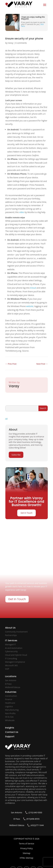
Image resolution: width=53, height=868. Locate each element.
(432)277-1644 (37, 825)
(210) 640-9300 (35, 812)
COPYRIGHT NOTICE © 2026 (26, 839)
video (22, 212)
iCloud (33, 288)
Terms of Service (27, 844)
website (30, 306)
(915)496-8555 (33, 819)
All (7, 419)
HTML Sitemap (26, 858)
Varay (11, 43)
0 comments (21, 43)
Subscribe (16, 455)
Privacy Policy (26, 848)
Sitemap (26, 853)
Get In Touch (26, 513)
